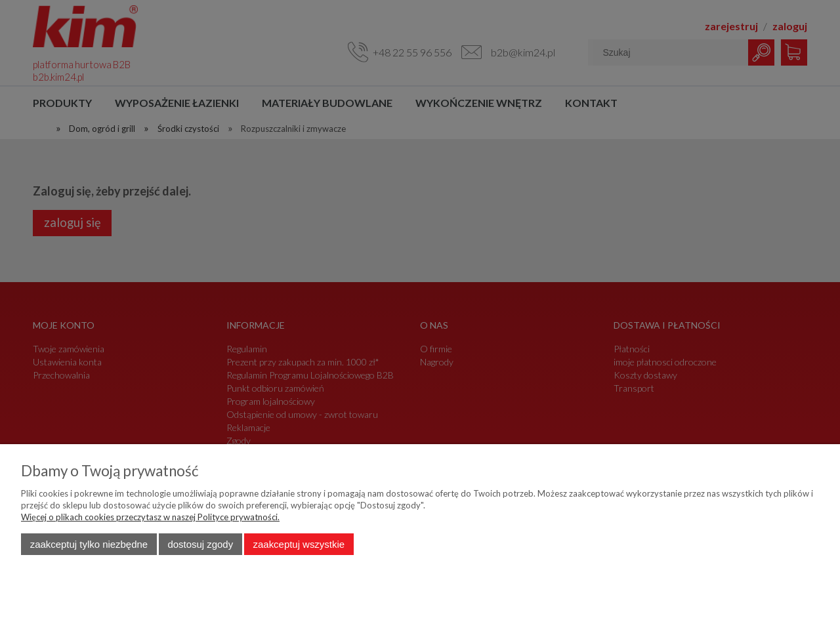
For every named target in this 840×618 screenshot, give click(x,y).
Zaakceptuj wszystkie (299, 544)
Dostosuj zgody (200, 544)
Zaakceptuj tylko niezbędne (89, 544)
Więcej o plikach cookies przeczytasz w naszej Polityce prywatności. (150, 517)
